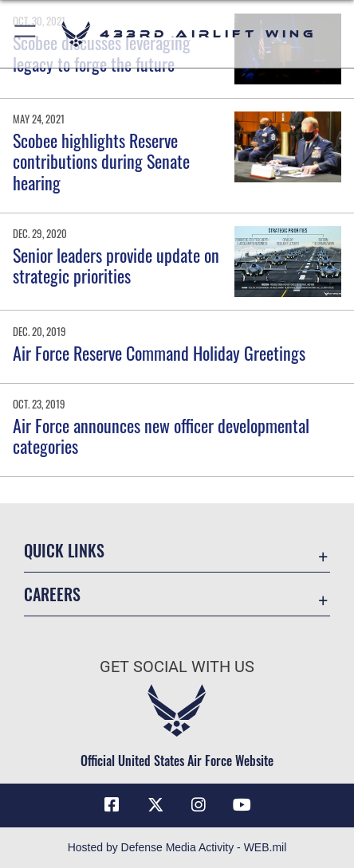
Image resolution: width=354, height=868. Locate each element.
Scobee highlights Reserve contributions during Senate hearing (101, 161)
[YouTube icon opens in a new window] (242, 805)
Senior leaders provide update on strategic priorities (116, 265)
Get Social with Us (177, 667)
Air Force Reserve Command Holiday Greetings (159, 353)
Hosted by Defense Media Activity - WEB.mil (177, 847)
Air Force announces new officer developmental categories (161, 436)
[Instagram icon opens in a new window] (199, 805)
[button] (26, 34)
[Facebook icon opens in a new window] (112, 805)
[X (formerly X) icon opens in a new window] (155, 805)
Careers (52, 594)
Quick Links (64, 551)
